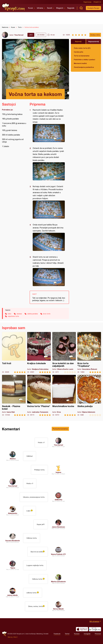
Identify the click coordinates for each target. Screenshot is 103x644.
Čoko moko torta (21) (82, 48)
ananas (19, 314)
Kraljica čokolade (39, 353)
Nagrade (71, 8)
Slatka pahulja (89, 395)
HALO (15, 637)
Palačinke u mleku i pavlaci (84, 59)
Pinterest (98, 634)
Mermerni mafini (80, 63)
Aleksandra (13, 513)
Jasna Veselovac (58, 527)
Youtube (77, 634)
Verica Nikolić (58, 609)
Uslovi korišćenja (30, 634)
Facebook (57, 634)
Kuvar (31, 8)
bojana (58, 472)
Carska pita (78, 52)
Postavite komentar (60, 429)
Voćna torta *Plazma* (39, 395)
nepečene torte (13, 316)
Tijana (13, 568)
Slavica (13, 459)
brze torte (47, 314)
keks (10, 314)
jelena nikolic (13, 595)
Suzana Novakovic (13, 541)
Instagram (87, 634)
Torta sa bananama (82, 56)
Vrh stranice (94, 621)
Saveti (50, 8)
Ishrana (40, 8)
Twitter (67, 634)
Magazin (60, 8)
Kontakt (46, 634)
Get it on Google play (95, 629)
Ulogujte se (97, 2)
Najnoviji (78, 41)
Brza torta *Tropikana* (89, 353)
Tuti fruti (14, 353)
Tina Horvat (19, 35)
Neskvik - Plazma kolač (14, 395)
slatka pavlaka (33, 314)
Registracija (87, 2)
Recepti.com (14, 7)
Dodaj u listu (95, 35)
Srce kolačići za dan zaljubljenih (64, 353)
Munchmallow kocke (64, 395)
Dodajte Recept (93, 8)
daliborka (58, 500)
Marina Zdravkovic (58, 581)
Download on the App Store (82, 629)
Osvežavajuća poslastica (84, 67)
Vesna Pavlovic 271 (58, 554)
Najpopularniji (94, 41)
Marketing (40, 634)
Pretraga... (81, 8)
